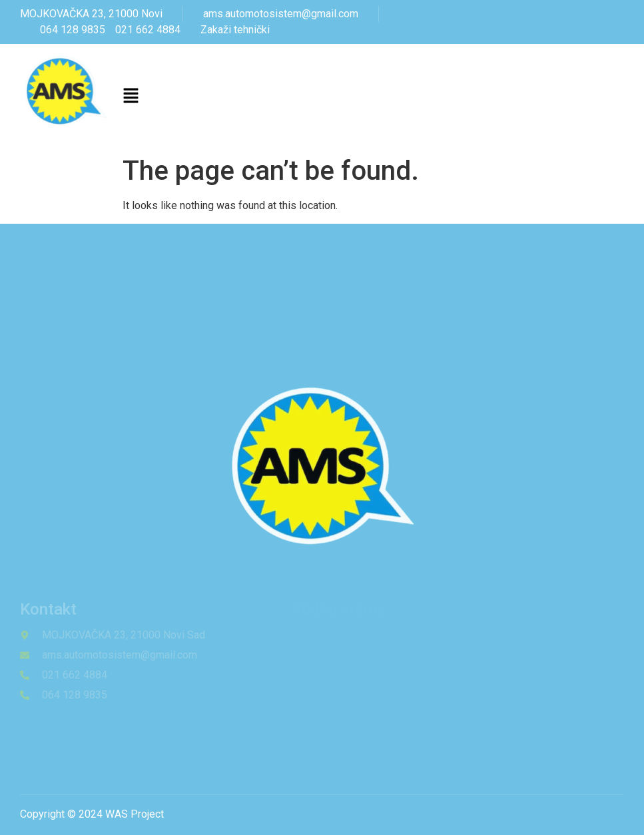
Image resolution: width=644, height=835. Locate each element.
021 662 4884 (148, 30)
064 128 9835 (73, 30)
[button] (131, 97)
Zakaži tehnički (235, 30)
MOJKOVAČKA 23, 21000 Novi (91, 14)
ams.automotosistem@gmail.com (281, 14)
